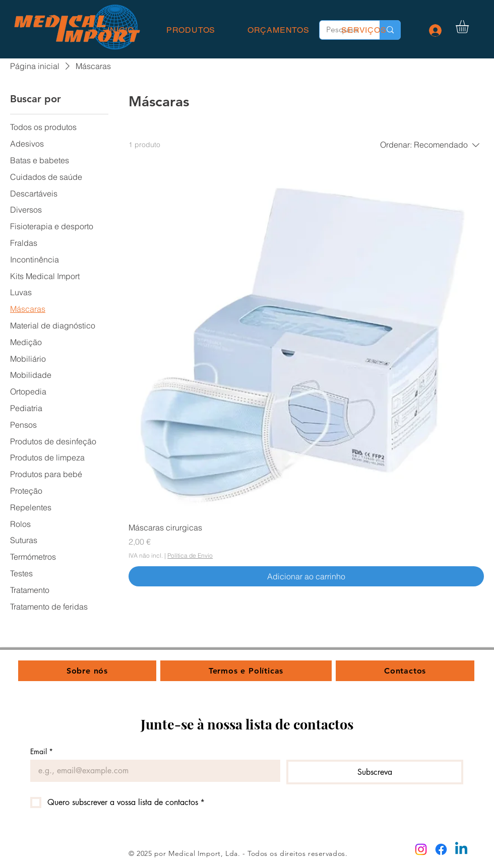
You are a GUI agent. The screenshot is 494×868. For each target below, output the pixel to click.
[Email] (152, 771)
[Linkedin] (461, 849)
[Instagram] (421, 849)
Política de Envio (190, 555)
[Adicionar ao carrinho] (306, 576)
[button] (470, 27)
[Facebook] (441, 849)
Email (42, 751)
